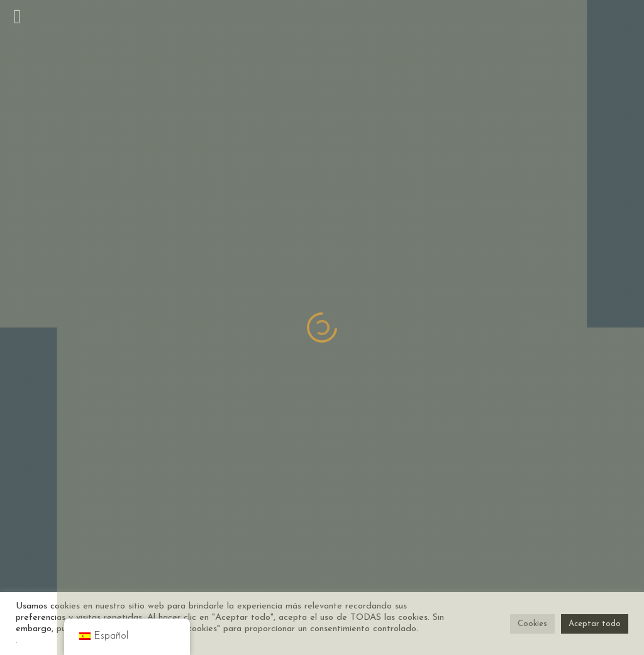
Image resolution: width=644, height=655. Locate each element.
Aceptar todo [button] (595, 624)
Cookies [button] (532, 624)
